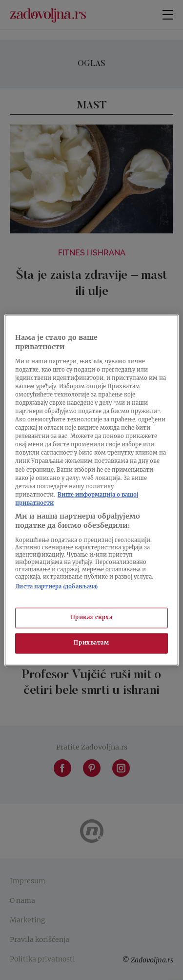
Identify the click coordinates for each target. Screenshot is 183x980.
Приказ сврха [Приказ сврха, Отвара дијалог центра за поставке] (92, 618)
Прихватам (91, 643)
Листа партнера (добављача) (57, 587)
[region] (91, 490)
